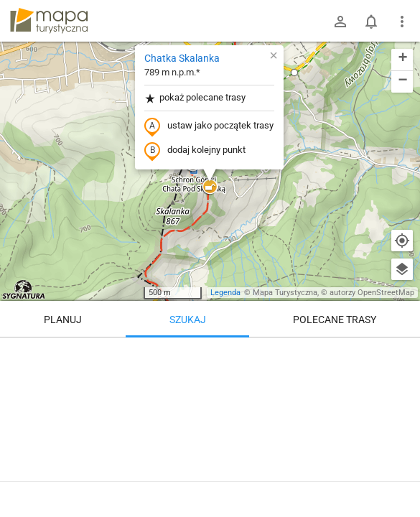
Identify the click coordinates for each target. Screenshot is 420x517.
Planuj (63, 320)
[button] (294, 73)
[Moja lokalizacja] (402, 241)
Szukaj (188, 320)
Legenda (225, 293)
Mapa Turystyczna (285, 293)
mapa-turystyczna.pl (49, 21)
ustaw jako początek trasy (209, 126)
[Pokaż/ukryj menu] (402, 22)
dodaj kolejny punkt (195, 151)
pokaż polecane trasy (195, 98)
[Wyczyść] (402, 353)
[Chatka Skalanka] (210, 424)
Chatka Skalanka (182, 58)
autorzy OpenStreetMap (372, 293)
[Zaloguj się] (340, 22)
